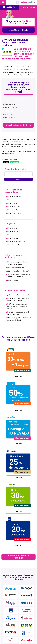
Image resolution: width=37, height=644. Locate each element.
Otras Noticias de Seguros (17, 245)
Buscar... (4, 171)
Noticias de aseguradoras (16, 242)
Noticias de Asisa (13, 200)
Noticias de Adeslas (14, 197)
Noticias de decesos (14, 235)
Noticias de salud (13, 228)
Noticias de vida (13, 238)
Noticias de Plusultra (15, 213)
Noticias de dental (14, 232)
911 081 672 (9, 7)
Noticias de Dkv (13, 210)
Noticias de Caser (14, 207)
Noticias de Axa (13, 203)
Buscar (18, 179)
